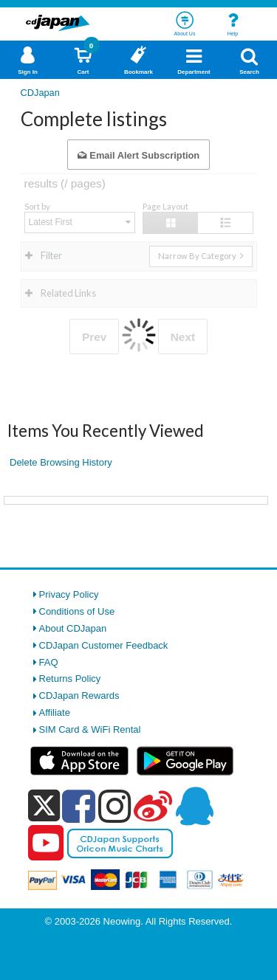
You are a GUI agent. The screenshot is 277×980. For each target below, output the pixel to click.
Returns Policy (70, 679)
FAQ (49, 662)
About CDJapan (73, 628)
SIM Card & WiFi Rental (90, 729)
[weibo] (153, 806)
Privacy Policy (69, 594)
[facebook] (79, 806)
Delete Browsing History (61, 462)
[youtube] (46, 843)
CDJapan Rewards (79, 696)
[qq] (194, 806)
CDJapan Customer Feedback (104, 645)
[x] (44, 806)
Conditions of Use (77, 611)
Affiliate (55, 712)
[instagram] (115, 806)
